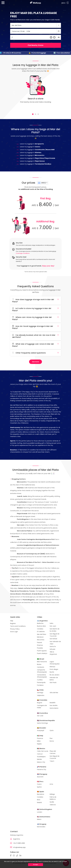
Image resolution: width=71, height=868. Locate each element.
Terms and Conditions (18, 626)
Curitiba (40, 680)
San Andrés (54, 705)
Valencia (53, 805)
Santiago (40, 693)
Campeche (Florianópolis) (42, 671)
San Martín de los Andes (55, 630)
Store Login (14, 632)
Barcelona (41, 794)
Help (12, 621)
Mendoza (40, 637)
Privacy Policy (15, 629)
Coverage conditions (23, 253)
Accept (36, 865)
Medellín (53, 703)
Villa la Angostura (53, 653)
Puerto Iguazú (42, 651)
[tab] (33, 114)
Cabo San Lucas (43, 751)
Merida (39, 759)
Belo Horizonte (42, 662)
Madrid (39, 802)
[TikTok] (18, 856)
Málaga (52, 794)
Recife (52, 672)
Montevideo (41, 827)
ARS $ (42, 183)
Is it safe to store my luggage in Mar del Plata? (36, 309)
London (40, 812)
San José (40, 716)
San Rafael (53, 639)
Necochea (41, 640)
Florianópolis (41, 682)
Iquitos (39, 787)
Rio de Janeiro (55, 675)
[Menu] (3, 3)
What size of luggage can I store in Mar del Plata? (36, 345)
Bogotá (40, 703)
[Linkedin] (21, 856)
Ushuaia (52, 649)
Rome (52, 741)
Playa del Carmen (53, 752)
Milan (39, 741)
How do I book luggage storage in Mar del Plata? (36, 327)
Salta (51, 623)
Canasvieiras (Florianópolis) (42, 676)
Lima (51, 784)
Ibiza (39, 800)
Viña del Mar (54, 693)
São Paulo (53, 682)
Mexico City (41, 762)
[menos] (51, 38)
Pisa (51, 738)
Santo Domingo (42, 723)
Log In (67, 3)
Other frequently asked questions (36, 353)
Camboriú (41, 667)
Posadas (40, 648)
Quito (52, 730)
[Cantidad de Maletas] (36, 37)
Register (13, 623)
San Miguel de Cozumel (55, 757)
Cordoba (40, 797)
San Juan (53, 626)
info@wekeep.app (19, 847)
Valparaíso (41, 695)
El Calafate (41, 632)
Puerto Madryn (42, 653)
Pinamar (40, 645)
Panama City (42, 769)
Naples (39, 744)
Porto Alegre (54, 669)
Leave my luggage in (32, 144)
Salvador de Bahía (54, 679)
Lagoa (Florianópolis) (55, 663)
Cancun (40, 754)
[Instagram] (14, 856)
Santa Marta (54, 708)
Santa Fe (53, 646)
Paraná (39, 642)
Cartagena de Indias (42, 707)
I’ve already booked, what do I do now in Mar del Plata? (36, 336)
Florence (40, 738)
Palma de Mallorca (53, 798)
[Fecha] (36, 31)
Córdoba (40, 629)
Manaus (52, 667)
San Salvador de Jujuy (55, 643)
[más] (54, 38)
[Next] (57, 93)
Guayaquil (41, 730)
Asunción (40, 777)
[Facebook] (11, 856)
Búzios (39, 664)
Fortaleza (40, 685)
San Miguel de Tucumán (55, 635)
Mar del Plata (42, 634)
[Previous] (14, 93)
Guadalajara (41, 757)
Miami (39, 819)
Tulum (52, 761)
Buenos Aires (41, 626)
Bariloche (40, 623)
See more (35, 362)
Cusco (39, 784)
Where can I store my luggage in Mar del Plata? (36, 318)
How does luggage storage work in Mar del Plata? (36, 301)
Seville (52, 802)
